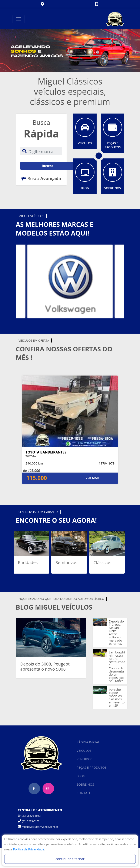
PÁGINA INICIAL (88, 742)
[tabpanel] (70, 51)
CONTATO (84, 793)
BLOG (81, 776)
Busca (41, 178)
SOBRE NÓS (85, 784)
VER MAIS (92, 478)
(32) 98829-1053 (29, 816)
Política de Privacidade (29, 849)
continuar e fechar (70, 859)
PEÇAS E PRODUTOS (92, 767)
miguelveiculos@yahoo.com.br (38, 827)
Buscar (47, 166)
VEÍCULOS (84, 750)
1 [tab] (70, 69)
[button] (43, 5)
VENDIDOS (84, 759)
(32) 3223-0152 (29, 821)
